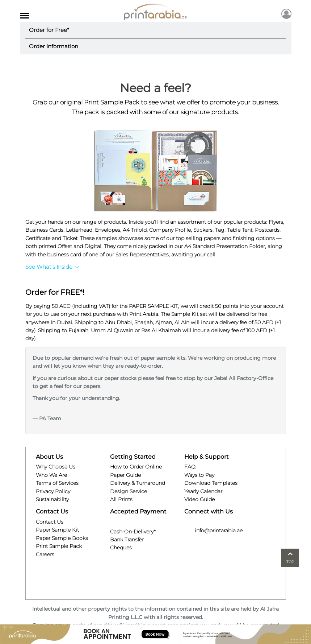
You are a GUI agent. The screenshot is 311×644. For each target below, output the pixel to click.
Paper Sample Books (62, 538)
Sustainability (52, 499)
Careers (45, 554)
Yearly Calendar (203, 491)
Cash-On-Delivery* (133, 531)
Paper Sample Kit (57, 530)
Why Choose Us (56, 467)
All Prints (121, 499)
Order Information (54, 46)
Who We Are (51, 475)
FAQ (190, 467)
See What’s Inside (52, 267)
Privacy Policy (53, 491)
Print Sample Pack (59, 546)
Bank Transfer (127, 538)
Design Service (129, 491)
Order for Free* (49, 30)
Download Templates (211, 483)
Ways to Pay (199, 475)
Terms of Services (57, 483)
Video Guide (199, 499)
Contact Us (50, 522)
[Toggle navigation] (25, 15)
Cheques (121, 547)
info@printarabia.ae (213, 531)
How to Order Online (136, 467)
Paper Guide (125, 475)
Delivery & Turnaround (138, 483)
